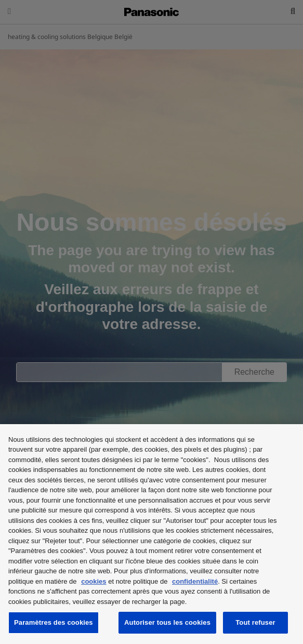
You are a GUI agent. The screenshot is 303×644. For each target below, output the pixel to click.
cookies (94, 581)
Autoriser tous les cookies (167, 622)
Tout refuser (255, 622)
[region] (151, 534)
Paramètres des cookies (54, 622)
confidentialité (195, 581)
